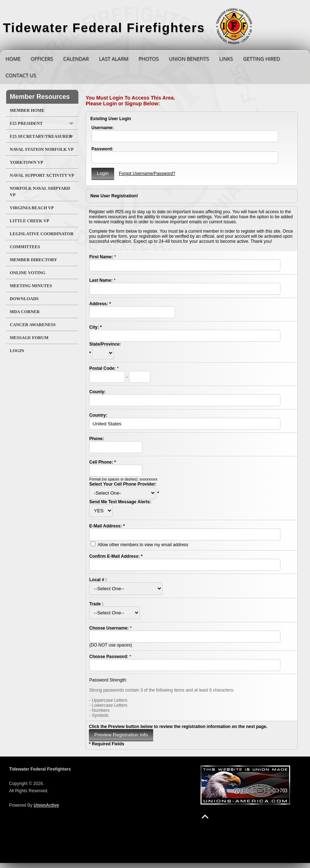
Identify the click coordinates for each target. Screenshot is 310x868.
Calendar (76, 59)
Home (13, 59)
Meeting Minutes (31, 286)
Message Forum (29, 338)
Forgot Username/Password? (147, 174)
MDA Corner (25, 312)
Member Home (27, 110)
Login (17, 351)
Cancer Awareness (33, 325)
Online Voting (28, 273)
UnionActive (46, 805)
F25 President (26, 123)
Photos (148, 59)
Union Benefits (189, 59)
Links (226, 59)
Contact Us (21, 75)
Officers (42, 59)
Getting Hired (262, 59)
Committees (25, 247)
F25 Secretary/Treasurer (41, 136)
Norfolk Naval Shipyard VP (40, 192)
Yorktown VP (27, 162)
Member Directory (33, 260)
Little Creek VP (29, 221)
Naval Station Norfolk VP (42, 149)
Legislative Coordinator (42, 234)
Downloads (24, 299)
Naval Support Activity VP (42, 175)
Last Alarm (114, 59)
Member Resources (40, 97)
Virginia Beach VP (32, 208)
